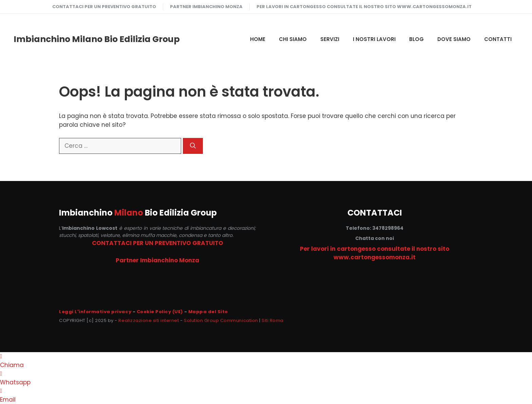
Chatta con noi (375, 238)
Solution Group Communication (221, 320)
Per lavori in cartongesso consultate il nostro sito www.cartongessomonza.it (364, 7)
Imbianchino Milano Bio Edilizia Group (97, 39)
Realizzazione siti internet (149, 320)
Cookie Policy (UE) (160, 312)
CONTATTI (498, 39)
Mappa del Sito (208, 312)
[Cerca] (193, 146)
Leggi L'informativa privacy (95, 312)
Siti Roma (273, 320)
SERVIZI (330, 39)
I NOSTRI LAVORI (374, 39)
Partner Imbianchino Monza (206, 7)
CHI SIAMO (293, 39)
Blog (416, 39)
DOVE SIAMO (454, 39)
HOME (258, 39)
